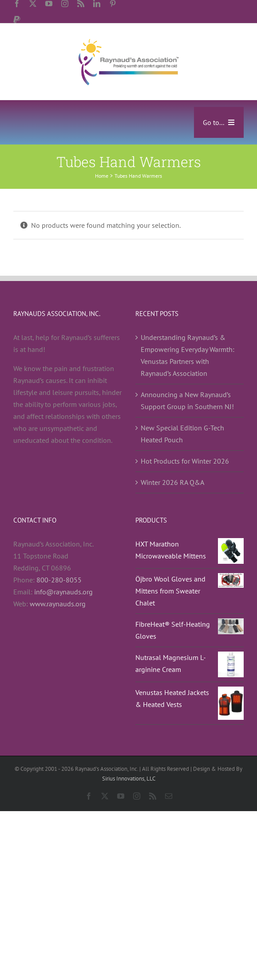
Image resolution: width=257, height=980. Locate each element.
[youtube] (49, 4)
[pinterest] (113, 4)
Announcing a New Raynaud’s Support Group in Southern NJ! (187, 400)
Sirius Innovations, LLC (129, 779)
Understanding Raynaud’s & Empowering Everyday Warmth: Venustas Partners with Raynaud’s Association (188, 355)
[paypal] (17, 20)
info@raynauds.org (63, 592)
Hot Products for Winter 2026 (185, 461)
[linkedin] (97, 4)
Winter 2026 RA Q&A (172, 482)
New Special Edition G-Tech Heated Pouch (182, 434)
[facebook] (17, 4)
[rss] (81, 4)
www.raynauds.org (58, 604)
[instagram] (65, 4)
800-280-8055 (59, 580)
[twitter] (33, 4)
